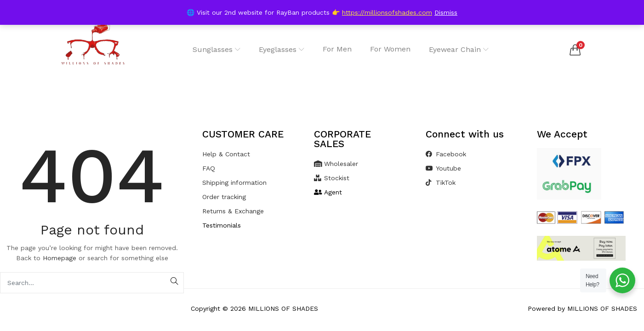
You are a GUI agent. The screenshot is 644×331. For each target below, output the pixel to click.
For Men (337, 49)
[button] (575, 50)
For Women (390, 49)
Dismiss (446, 12)
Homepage (60, 258)
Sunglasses (217, 49)
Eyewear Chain (459, 49)
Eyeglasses (282, 49)
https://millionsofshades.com (387, 12)
